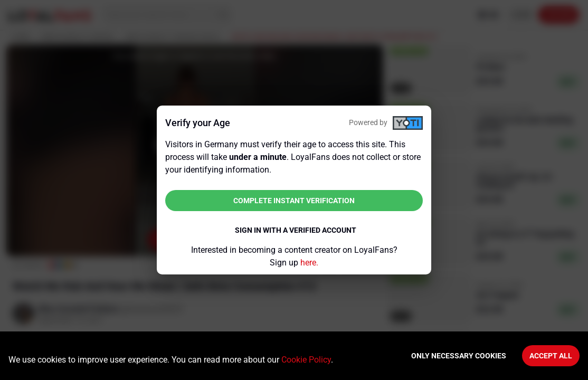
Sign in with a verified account (296, 230)
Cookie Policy (306, 360)
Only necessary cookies (459, 356)
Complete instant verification (294, 201)
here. (309, 263)
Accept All (551, 356)
